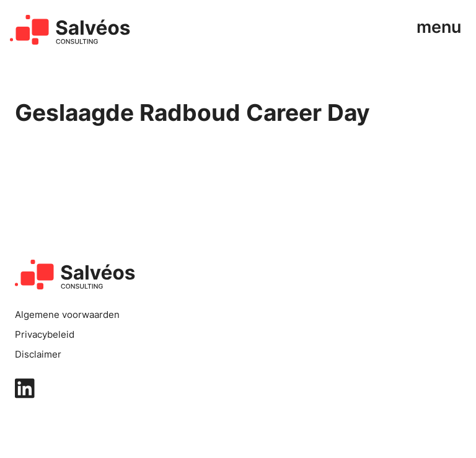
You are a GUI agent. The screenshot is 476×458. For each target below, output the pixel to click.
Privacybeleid (45, 335)
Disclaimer (38, 355)
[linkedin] (238, 388)
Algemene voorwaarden (67, 315)
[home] (70, 30)
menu (439, 27)
